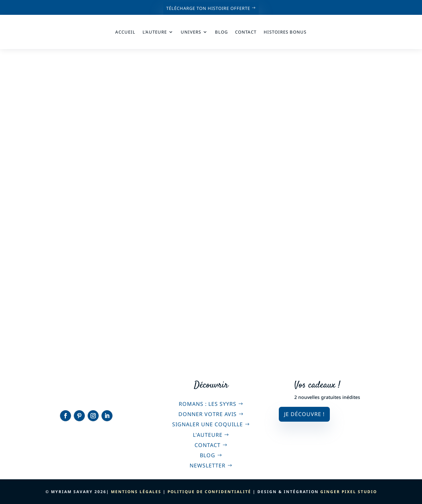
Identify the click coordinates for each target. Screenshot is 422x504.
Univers (191, 32)
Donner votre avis (208, 414)
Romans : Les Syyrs (208, 404)
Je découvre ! (304, 414)
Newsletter (208, 465)
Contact (246, 32)
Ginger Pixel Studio (349, 492)
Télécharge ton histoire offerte (208, 8)
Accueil (125, 32)
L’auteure (155, 32)
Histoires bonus (285, 32)
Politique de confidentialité (209, 492)
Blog (221, 32)
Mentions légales (136, 492)
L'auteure (208, 435)
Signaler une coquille (208, 424)
